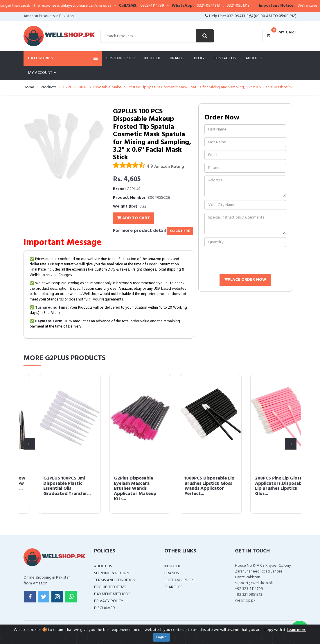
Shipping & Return (112, 573)
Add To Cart (134, 218)
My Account (42, 73)
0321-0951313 (248, 6)
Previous (29, 444)
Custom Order (121, 58)
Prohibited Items (110, 587)
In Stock (152, 58)
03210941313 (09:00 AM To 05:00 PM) (262, 16)
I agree (161, 637)
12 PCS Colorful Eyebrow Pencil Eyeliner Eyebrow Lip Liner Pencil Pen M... (125, 483)
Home (29, 87)
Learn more (297, 630)
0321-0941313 (218, 6)
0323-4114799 (162, 6)
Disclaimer (105, 608)
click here (180, 231)
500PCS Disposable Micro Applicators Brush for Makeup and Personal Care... (52, 486)
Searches (173, 587)
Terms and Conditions (116, 580)
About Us (254, 58)
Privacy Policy (109, 601)
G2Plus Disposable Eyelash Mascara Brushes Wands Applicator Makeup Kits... (261, 489)
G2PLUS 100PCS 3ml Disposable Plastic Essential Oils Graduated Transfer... (193, 486)
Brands (177, 58)
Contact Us (225, 58)
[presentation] (249, 261)
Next (291, 444)
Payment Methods (112, 594)
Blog (199, 58)
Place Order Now (245, 280)
